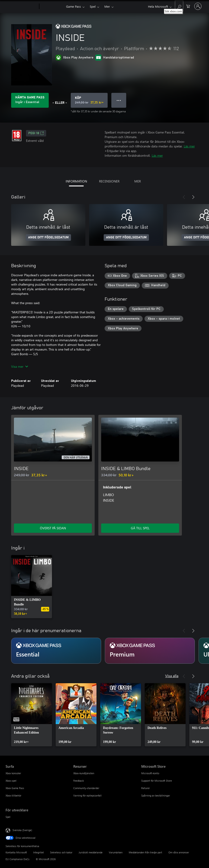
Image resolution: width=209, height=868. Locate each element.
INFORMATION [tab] (76, 181)
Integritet (39, 852)
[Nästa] (193, 197)
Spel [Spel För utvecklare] (8, 817)
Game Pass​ (74, 6)
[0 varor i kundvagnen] (188, 6)
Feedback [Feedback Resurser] (79, 781)
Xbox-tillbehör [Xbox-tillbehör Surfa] (13, 795)
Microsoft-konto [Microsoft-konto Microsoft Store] (150, 773)
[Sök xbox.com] (179, 6)
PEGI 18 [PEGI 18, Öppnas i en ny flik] (36, 133)
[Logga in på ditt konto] (198, 6)
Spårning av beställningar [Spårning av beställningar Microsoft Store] (156, 795)
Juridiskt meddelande (91, 852)
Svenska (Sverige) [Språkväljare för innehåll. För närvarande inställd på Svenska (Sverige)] (22, 830)
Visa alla (172, 676)
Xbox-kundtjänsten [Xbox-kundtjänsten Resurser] (84, 773)
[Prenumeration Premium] (150, 651)
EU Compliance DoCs (18, 859)
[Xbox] (52, 7)
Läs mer (189, 146)
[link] (32, 587)
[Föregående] (184, 197)
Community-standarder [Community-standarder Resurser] (86, 788)
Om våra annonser (179, 852)
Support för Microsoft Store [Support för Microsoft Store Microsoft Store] (157, 781)
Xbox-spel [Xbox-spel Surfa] (11, 781)
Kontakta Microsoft (16, 852)
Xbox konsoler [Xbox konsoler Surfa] (13, 773)
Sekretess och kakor (61, 852)
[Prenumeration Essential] (56, 651)
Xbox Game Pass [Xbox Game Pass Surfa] (15, 788)
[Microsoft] (21, 7)
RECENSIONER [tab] (109, 181)
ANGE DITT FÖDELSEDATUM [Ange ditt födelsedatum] (48, 237)
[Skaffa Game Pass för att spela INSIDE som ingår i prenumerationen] (30, 100)
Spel (93, 6)
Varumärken (116, 852)
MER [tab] (138, 181)
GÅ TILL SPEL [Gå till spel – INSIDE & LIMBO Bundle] (140, 528)
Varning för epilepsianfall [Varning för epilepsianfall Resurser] (87, 795)
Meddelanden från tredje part (145, 852)
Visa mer (20, 366)
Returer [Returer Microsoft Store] (146, 788)
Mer (107, 6)
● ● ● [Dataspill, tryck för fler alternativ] (119, 100)
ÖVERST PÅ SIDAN (53, 528)
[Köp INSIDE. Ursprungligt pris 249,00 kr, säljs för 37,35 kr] (89, 100)
